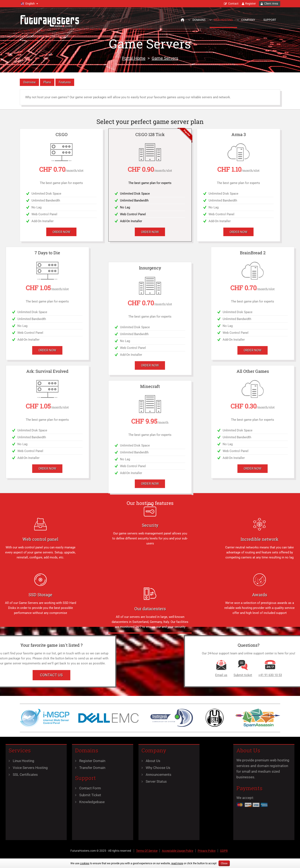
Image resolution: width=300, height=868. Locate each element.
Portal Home (134, 58)
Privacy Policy (207, 851)
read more (177, 863)
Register (251, 4)
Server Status (127, 781)
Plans (47, 82)
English (30, 4)
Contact (233, 4)
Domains (199, 20)
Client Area (271, 4)
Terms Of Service (147, 851)
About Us (124, 761)
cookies (85, 863)
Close (224, 863)
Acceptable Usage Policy (178, 851)
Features (65, 82)
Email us (279, 675)
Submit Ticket (61, 795)
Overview (29, 82)
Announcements (129, 775)
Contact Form (61, 788)
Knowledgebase (63, 802)
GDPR (224, 851)
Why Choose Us (129, 768)
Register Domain (63, 761)
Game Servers (165, 58)
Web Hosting (223, 20)
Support (270, 20)
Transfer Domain (63, 768)
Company (248, 20)
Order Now (61, 232)
